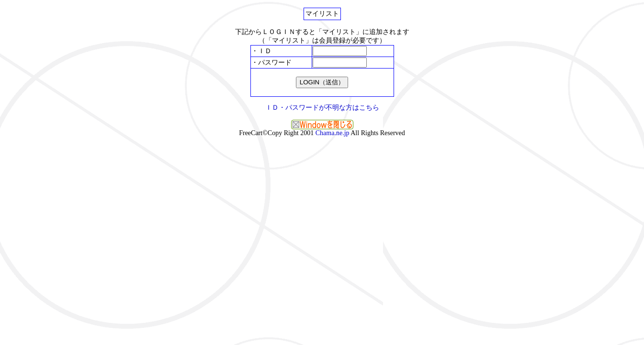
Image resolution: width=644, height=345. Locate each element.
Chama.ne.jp (333, 133)
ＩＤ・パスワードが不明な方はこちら (322, 108)
